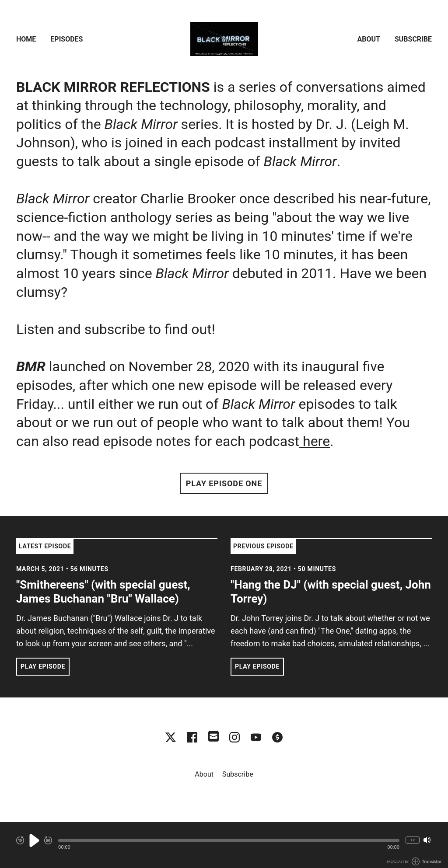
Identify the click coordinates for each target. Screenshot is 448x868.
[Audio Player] (224, 845)
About (369, 39)
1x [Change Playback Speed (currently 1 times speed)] (413, 840)
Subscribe (413, 39)
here (315, 441)
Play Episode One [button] (224, 483)
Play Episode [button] (43, 666)
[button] (229, 840)
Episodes (66, 39)
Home (26, 39)
